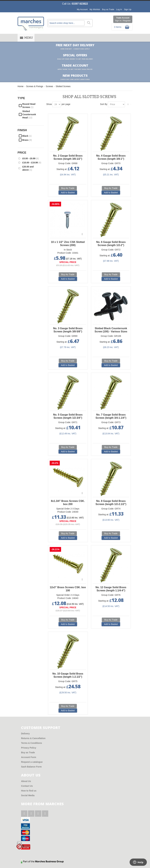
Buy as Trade (108, 9)
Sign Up (128, 9)
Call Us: (75, 4)
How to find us (29, 791)
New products (75, 77)
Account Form (29, 757)
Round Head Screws (29, 106)
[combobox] (66, 23)
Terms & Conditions (31, 743)
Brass (27, 140)
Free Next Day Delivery (75, 47)
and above (28, 168)
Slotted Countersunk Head (29, 114)
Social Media (28, 795)
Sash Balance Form (31, 767)
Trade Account (123, 19)
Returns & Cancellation (33, 738)
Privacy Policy (29, 748)
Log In (119, 9)
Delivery (25, 734)
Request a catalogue (32, 762)
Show (49, 104)
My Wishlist (95, 9)
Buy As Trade (68, 188)
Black (27, 136)
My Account (82, 9)
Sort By (104, 104)
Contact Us (27, 786)
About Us (26, 781)
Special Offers (75, 57)
